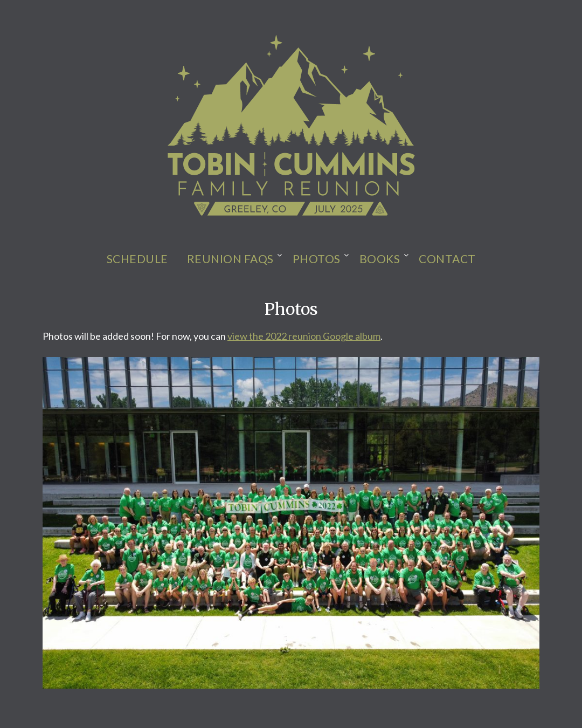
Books (380, 259)
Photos (317, 259)
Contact (447, 259)
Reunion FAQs (230, 259)
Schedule (137, 259)
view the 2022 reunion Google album (304, 336)
